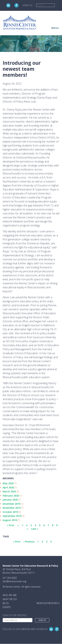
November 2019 (12, 508)
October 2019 (10, 512)
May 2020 (8, 483)
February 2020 (11, 496)
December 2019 (11, 504)
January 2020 (10, 500)
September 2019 (12, 516)
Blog (6, 603)
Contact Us (27, 5)
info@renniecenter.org (14, 581)
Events (7, 607)
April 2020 (8, 487)
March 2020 (9, 491)
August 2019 (10, 520)
